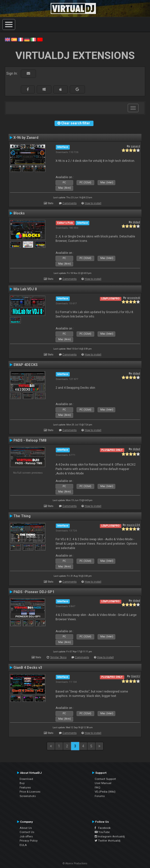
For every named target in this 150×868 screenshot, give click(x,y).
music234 (133, 525)
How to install (93, 203)
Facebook (103, 828)
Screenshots (28, 796)
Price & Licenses (30, 792)
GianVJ (135, 676)
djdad (136, 222)
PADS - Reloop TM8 (30, 440)
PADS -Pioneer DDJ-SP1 (34, 592)
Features (25, 787)
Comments (69, 203)
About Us (26, 828)
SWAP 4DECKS (26, 365)
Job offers (26, 836)
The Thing (22, 516)
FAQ (98, 787)
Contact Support (105, 779)
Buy (22, 783)
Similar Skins (58, 657)
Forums (100, 796)
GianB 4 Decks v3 (28, 668)
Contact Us (27, 832)
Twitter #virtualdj (108, 841)
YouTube (102, 832)
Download (26, 779)
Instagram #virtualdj (110, 836)
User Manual (103, 783)
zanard (135, 146)
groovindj (133, 298)
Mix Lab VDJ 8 (25, 289)
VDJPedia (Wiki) (105, 792)
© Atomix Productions (75, 863)
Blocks (19, 213)
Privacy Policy (29, 841)
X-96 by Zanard (26, 138)
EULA (23, 845)
